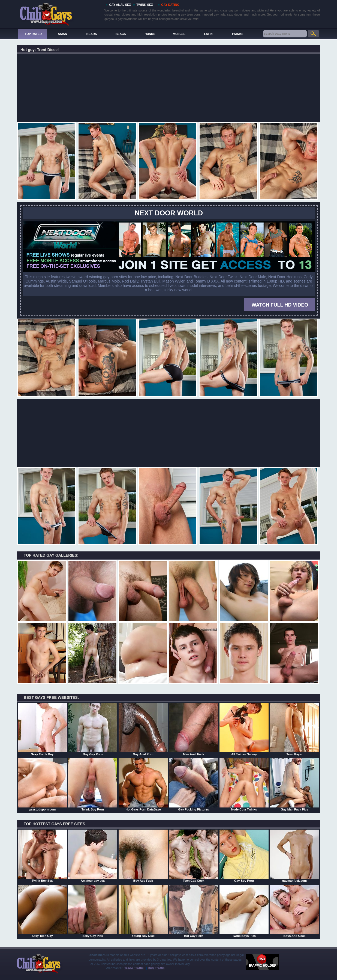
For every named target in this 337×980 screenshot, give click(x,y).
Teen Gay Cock (194, 856)
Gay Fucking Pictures (194, 785)
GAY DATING (170, 5)
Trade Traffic (134, 968)
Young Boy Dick (143, 911)
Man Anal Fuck (194, 729)
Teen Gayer (294, 729)
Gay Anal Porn (143, 729)
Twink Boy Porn (93, 785)
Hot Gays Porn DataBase (143, 785)
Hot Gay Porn (194, 911)
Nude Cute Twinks (244, 785)
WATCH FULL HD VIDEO (280, 305)
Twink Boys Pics (244, 911)
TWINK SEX (145, 5)
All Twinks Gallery (244, 729)
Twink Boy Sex (42, 856)
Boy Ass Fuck (143, 856)
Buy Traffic (156, 968)
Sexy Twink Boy (42, 729)
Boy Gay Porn (93, 729)
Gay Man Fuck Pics (294, 785)
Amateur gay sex (93, 856)
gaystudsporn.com (42, 785)
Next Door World (169, 213)
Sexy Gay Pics (93, 911)
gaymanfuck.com (294, 856)
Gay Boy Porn (244, 856)
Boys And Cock (294, 911)
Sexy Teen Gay (42, 911)
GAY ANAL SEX (120, 5)
